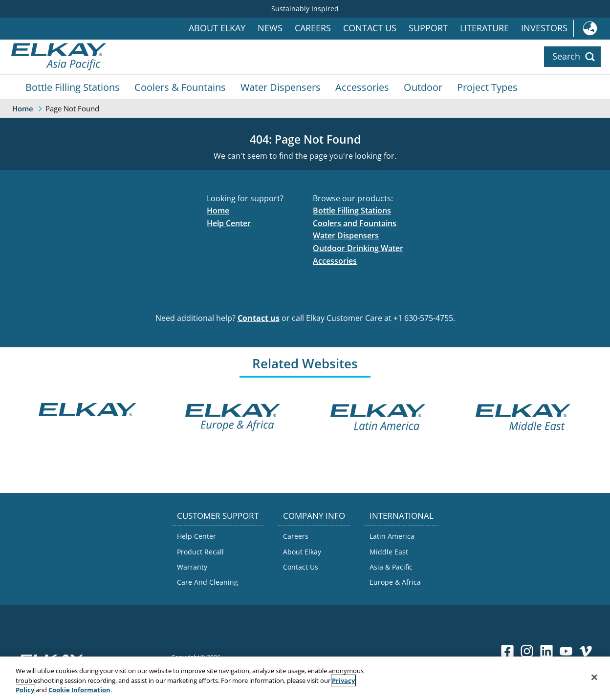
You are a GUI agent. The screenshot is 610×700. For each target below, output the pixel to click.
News (270, 28)
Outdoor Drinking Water (358, 248)
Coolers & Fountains (180, 87)
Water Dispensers (281, 87)
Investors (544, 28)
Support (428, 28)
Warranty (192, 567)
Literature (484, 28)
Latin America (392, 536)
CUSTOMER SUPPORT (218, 516)
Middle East (389, 552)
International (592, 29)
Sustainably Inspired (305, 9)
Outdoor (423, 87)
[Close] (594, 677)
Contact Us (370, 28)
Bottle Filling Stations (73, 87)
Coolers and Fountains (355, 223)
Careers (313, 28)
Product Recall (200, 552)
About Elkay (217, 28)
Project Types (487, 87)
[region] (305, 678)
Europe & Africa (395, 582)
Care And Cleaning (207, 582)
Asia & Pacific (391, 567)
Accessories (362, 87)
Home (218, 211)
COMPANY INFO (314, 516)
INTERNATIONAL (402, 516)
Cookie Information (79, 690)
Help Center (229, 223)
